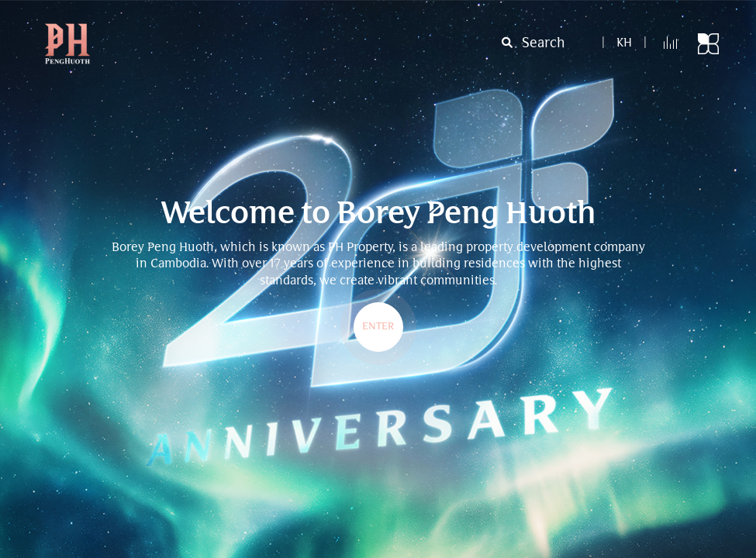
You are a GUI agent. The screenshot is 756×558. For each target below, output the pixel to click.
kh (624, 44)
